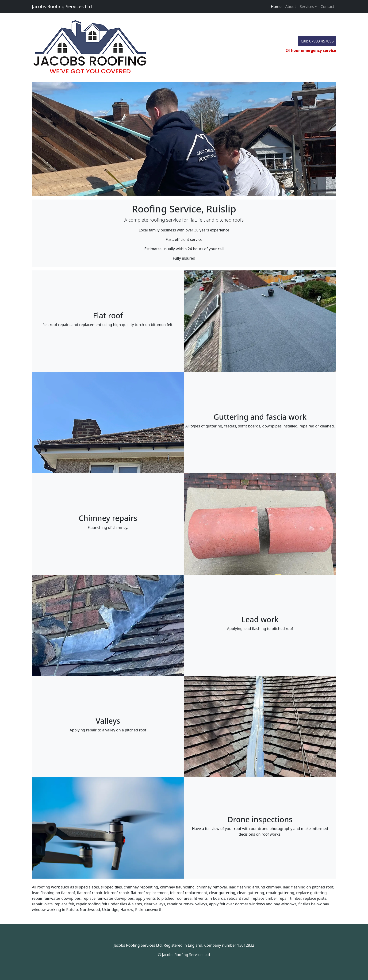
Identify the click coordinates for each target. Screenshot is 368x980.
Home (276, 7)
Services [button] (307, 7)
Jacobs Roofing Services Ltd (62, 6)
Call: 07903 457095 (317, 41)
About (291, 7)
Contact (327, 7)
